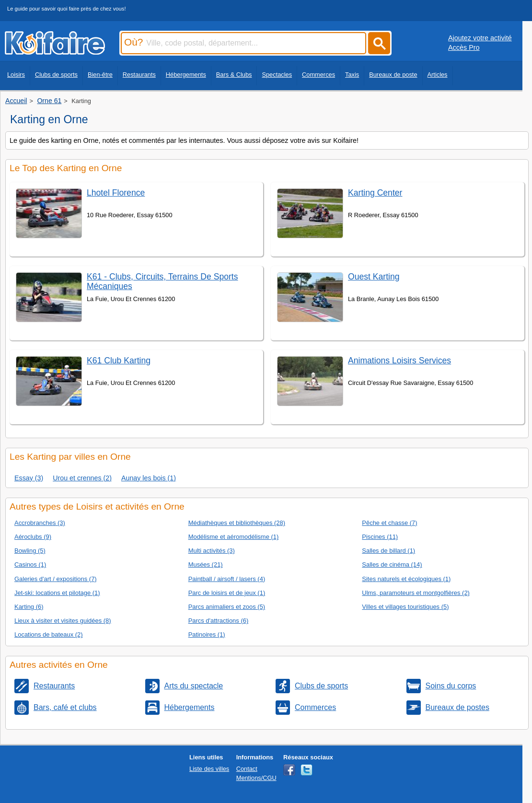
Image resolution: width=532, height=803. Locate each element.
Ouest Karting (374, 277)
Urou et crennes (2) (82, 478)
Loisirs (16, 75)
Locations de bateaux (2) (49, 634)
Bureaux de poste (393, 75)
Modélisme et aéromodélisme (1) (234, 537)
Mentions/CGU (256, 778)
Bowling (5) (30, 551)
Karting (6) (29, 607)
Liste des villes (209, 769)
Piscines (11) (380, 537)
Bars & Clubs (234, 75)
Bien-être (100, 75)
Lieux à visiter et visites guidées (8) (63, 621)
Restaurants (139, 75)
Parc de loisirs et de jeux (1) (227, 593)
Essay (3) (29, 478)
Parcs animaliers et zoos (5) (227, 607)
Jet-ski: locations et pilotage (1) (57, 593)
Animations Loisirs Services (399, 361)
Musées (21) (206, 564)
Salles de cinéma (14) (392, 564)
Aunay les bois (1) (149, 478)
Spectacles (277, 75)
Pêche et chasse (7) (389, 523)
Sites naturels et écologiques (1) (406, 579)
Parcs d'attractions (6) (219, 621)
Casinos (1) (30, 564)
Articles (438, 75)
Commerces (318, 75)
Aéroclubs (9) (33, 537)
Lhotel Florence (116, 193)
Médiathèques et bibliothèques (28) (237, 523)
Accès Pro (464, 47)
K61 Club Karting (119, 361)
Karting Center (375, 193)
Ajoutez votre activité (480, 38)
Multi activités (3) (212, 551)
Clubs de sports (56, 75)
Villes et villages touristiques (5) (405, 607)
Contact (247, 769)
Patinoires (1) (207, 634)
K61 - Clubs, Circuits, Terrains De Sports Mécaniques (162, 281)
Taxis (352, 75)
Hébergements (186, 75)
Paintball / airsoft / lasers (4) (227, 579)
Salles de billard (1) (388, 551)
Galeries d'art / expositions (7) (56, 579)
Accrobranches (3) (40, 523)
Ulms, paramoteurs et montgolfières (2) (416, 593)
